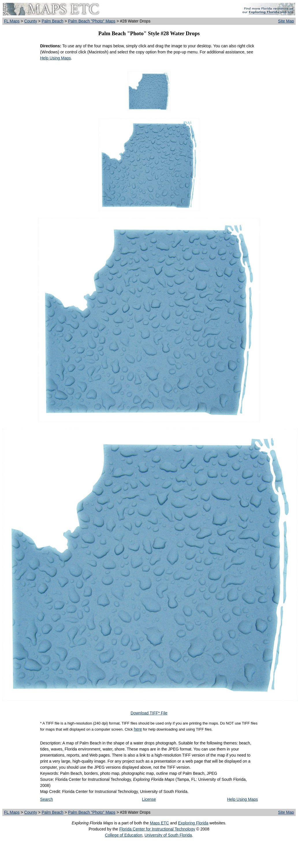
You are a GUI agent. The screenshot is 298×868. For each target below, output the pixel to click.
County (31, 21)
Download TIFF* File (149, 713)
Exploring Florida (193, 823)
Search (46, 799)
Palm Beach (52, 21)
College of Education (123, 835)
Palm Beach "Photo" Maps (92, 21)
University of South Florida (168, 835)
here (138, 729)
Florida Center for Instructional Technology (157, 829)
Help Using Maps (56, 58)
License (149, 799)
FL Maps (12, 21)
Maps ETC (159, 823)
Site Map (286, 21)
